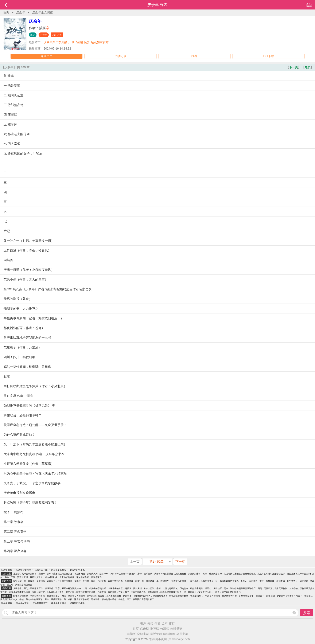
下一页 (293, 67)
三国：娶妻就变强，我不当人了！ (27, 577)
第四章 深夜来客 (15, 551)
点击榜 (144, 629)
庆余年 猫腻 (7, 570)
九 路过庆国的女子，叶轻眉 (23, 153)
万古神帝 (253, 581)
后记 (7, 231)
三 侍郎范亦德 (13, 105)
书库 (143, 623)
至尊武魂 (129, 581)
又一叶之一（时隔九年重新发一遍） (29, 241)
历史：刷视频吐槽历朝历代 (228, 592)
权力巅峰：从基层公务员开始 (204, 581)
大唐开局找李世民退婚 (19, 592)
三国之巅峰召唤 (138, 592)
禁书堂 (121, 599)
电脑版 (131, 634)
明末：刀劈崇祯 (213, 596)
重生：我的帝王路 (53, 599)
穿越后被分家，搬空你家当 (89, 577)
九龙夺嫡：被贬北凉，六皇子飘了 (113, 592)
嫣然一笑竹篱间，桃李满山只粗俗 (27, 367)
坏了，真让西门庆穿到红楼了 (140, 599)
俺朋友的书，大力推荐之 (21, 309)
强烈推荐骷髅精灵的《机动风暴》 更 (29, 405)
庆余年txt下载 (41, 570)
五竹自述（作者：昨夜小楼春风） (27, 250)
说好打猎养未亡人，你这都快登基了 (151, 596)
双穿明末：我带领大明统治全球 (81, 592)
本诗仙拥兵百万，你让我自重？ (45, 596)
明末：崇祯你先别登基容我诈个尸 (240, 588)
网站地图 (169, 634)
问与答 (8, 260)
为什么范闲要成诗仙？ (19, 435)
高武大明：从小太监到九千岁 (147, 588)
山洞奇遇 (281, 581)
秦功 (7, 577)
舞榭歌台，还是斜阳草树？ (23, 415)
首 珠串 (9, 76)
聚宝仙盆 (17, 581)
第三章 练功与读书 (17, 541)
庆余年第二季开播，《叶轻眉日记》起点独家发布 (76, 42)
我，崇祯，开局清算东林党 (76, 599)
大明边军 (218, 588)
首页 (6, 12)
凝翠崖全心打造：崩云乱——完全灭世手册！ (35, 425)
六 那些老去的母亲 (17, 134)
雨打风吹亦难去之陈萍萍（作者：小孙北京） (35, 386)
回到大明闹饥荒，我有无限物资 (272, 588)
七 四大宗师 (12, 144)
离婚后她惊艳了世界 (229, 581)
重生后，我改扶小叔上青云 (19, 585)
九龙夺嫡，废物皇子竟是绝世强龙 (240, 574)
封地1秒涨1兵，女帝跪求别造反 (60, 577)
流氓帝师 (49, 588)
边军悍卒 (104, 574)
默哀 (7, 376)
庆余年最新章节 (59, 570)
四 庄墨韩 (10, 115)
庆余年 (21, 12)
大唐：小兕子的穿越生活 (94, 588)
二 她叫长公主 (13, 95)
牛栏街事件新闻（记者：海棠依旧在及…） (34, 318)
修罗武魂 (150, 581)
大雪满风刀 (92, 574)
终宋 (205, 574)
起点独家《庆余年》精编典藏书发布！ (30, 502)
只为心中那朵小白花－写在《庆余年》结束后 (35, 473)
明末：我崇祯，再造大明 (73, 596)
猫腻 (42, 28)
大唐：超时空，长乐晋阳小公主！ (48, 592)
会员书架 (182, 634)
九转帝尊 (102, 581)
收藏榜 (165, 629)
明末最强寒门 (197, 596)
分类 (150, 623)
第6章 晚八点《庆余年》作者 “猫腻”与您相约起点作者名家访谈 (48, 289)
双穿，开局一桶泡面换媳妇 (68, 588)
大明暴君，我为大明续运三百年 (28, 588)
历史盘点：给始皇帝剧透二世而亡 (195, 588)
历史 (33, 35)
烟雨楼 (78, 581)
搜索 (307, 613)
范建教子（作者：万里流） (23, 347)
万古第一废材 (89, 581)
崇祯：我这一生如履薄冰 (31, 599)
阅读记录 (121, 56)
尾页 (308, 67)
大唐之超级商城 (170, 588)
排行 (172, 623)
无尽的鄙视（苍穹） (18, 299)
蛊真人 (244, 581)
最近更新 (156, 634)
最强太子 (260, 596)
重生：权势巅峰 (267, 581)
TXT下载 (268, 56)
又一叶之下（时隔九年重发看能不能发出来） (35, 444)
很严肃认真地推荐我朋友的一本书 (27, 338)
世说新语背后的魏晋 (179, 596)
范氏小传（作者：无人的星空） (26, 279)
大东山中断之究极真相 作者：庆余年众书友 (34, 454)
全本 (165, 623)
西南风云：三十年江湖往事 (60, 581)
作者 (157, 623)
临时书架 (176, 629)
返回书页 (47, 56)
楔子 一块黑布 (13, 512)
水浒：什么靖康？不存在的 (123, 574)
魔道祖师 (41, 581)
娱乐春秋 (148, 574)
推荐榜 (155, 629)
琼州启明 (271, 596)
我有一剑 (140, 581)
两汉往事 (127, 596)
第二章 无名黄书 (15, 532)
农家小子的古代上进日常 (120, 588)
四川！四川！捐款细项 (19, 357)
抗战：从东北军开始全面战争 (271, 574)
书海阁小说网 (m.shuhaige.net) (169, 639)
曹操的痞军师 (215, 574)
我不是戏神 (29, 581)
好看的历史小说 (77, 570)
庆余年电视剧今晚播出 (19, 493)
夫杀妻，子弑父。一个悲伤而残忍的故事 (32, 483)
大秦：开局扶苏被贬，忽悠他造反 (170, 574)
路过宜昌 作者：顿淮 (18, 396)
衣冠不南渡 (80, 574)
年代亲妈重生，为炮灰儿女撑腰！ (172, 581)
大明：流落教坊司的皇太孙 (60, 574)
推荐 (194, 56)
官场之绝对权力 (115, 581)
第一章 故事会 (13, 522)
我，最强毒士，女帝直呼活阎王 (198, 592)
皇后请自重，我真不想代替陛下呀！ (165, 592)
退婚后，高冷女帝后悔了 (25, 574)
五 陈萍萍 (10, 124)
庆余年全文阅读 (43, 12)
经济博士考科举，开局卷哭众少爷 (238, 596)
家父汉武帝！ (194, 574)
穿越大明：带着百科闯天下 (289, 596)
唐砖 (140, 574)
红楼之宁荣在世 (21, 596)
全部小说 (143, 634)
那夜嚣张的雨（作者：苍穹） (24, 328)
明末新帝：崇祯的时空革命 (104, 599)
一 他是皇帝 (12, 85)
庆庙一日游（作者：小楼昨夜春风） (29, 270)
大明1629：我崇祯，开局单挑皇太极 (104, 596)
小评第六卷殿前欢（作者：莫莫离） (29, 464)
